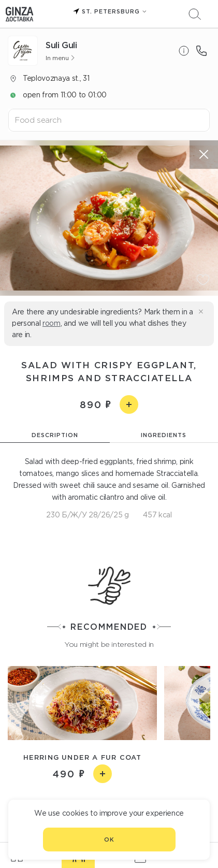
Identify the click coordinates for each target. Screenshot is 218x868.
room (52, 323)
